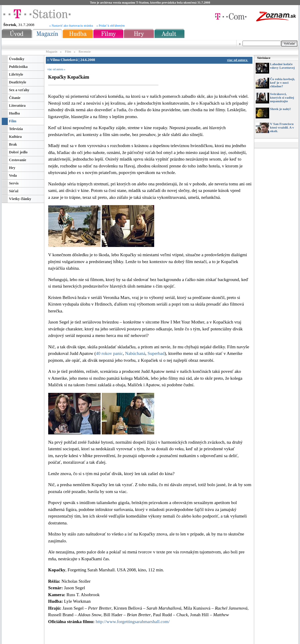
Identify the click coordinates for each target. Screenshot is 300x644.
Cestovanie (18, 160)
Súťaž (14, 191)
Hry (12, 168)
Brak (13, 144)
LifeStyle (16, 74)
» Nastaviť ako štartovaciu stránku (71, 26)
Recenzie (85, 51)
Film (68, 51)
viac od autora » (56, 69)
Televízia (16, 129)
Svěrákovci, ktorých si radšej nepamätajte (282, 97)
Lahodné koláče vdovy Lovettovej (282, 66)
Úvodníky (17, 59)
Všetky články (20, 199)
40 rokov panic (109, 353)
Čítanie (15, 98)
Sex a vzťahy (19, 90)
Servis (14, 183)
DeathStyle (18, 82)
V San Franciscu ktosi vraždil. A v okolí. (282, 127)
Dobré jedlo (18, 152)
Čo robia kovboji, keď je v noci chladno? (282, 83)
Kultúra (15, 137)
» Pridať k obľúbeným (111, 26)
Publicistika (18, 67)
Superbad (156, 353)
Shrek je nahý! (281, 109)
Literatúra (17, 106)
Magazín (52, 51)
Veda (13, 176)
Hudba (14, 113)
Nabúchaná (135, 353)
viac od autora (238, 60)
